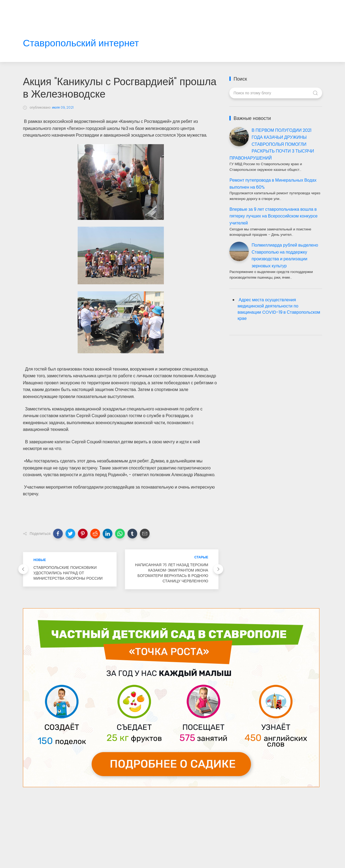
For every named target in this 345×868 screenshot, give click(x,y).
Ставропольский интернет (81, 43)
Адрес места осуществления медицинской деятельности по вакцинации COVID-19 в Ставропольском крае (279, 309)
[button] (58, 534)
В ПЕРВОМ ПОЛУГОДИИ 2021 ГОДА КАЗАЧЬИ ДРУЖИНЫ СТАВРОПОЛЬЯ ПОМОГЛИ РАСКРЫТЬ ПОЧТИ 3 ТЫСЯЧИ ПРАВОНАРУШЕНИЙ (272, 144)
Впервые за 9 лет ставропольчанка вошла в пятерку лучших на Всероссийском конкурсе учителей (273, 216)
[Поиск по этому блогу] (276, 93)
